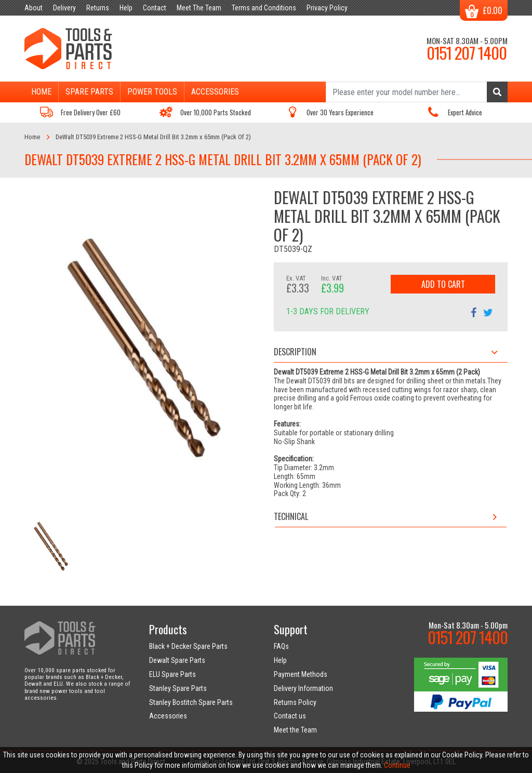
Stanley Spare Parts (178, 688)
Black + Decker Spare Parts (188, 646)
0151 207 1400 (467, 52)
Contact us (290, 716)
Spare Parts (89, 92)
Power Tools (152, 92)
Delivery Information (303, 688)
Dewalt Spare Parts (177, 660)
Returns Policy (295, 702)
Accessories (215, 92)
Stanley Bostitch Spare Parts (191, 702)
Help (280, 660)
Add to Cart (443, 284)
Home (41, 92)
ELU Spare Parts (172, 674)
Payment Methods (301, 674)
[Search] (417, 92)
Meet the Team (295, 730)
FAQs (281, 646)
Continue (397, 765)
